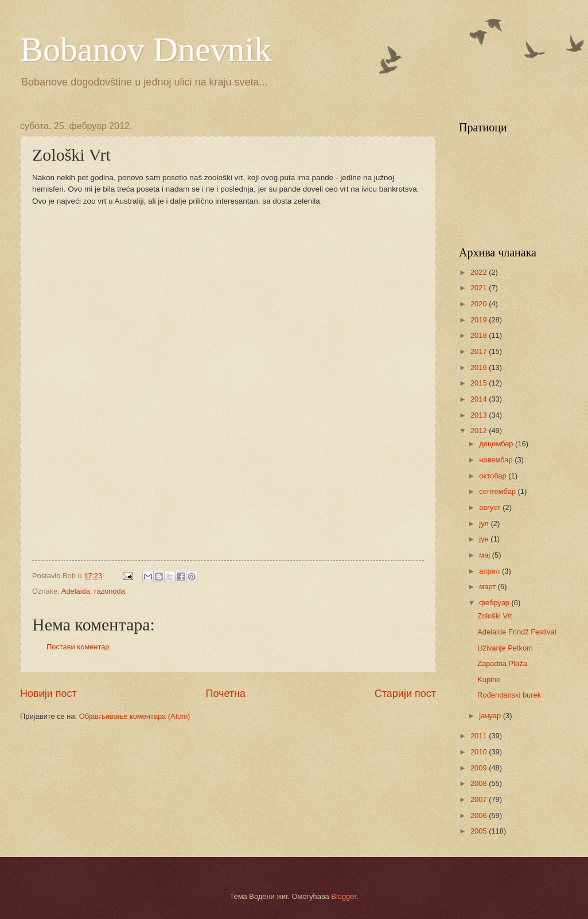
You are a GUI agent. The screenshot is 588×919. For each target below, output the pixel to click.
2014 (480, 399)
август (491, 507)
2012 (480, 431)
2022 (480, 272)
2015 (480, 383)
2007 (480, 799)
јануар (491, 716)
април (490, 571)
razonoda (110, 591)
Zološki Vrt (494, 616)
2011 (480, 736)
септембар (498, 491)
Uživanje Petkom (505, 648)
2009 (480, 768)
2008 (480, 783)
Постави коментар (78, 647)
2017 (480, 351)
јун (485, 539)
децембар (497, 444)
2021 (480, 288)
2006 (480, 815)
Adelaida (76, 591)
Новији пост (48, 694)
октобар (494, 476)
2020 (480, 304)
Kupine (489, 679)
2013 (480, 415)
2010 (480, 752)
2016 (480, 367)
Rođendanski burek (509, 695)
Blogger (344, 896)
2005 (480, 831)
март (488, 587)
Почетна (225, 694)
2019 (480, 320)
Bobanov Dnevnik (146, 49)
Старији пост (405, 694)
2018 (480, 335)
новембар (497, 460)
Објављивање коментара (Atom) (135, 716)
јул (485, 523)
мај (485, 555)
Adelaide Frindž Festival (517, 632)
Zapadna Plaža (502, 663)
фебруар (495, 603)
